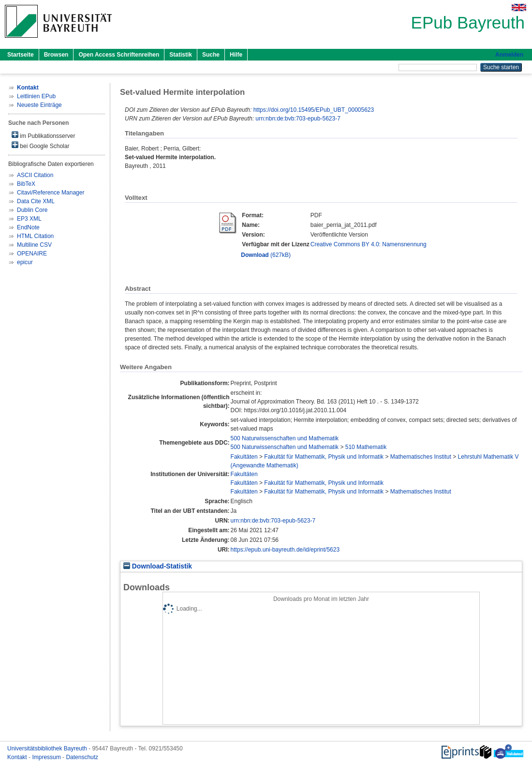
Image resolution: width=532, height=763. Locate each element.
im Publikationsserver (43, 135)
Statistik (181, 55)
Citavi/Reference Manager (51, 193)
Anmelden (509, 55)
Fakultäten (244, 457)
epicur (25, 262)
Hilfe (236, 55)
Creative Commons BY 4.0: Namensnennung (369, 244)
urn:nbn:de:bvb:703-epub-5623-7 (298, 119)
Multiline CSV (34, 245)
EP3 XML (29, 219)
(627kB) (266, 255)
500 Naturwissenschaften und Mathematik (285, 438)
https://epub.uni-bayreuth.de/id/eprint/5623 (285, 550)
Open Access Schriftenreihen (119, 55)
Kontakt (18, 757)
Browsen (56, 55)
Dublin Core (32, 210)
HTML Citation (35, 236)
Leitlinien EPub (36, 96)
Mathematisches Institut (421, 457)
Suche (211, 55)
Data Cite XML (36, 201)
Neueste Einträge (39, 105)
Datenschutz (82, 757)
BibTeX (26, 184)
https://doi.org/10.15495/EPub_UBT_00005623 (314, 110)
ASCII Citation (35, 175)
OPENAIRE (32, 254)
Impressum (47, 757)
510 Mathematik (366, 447)
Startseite (21, 55)
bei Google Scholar (40, 145)
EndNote (28, 227)
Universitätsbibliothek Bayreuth (48, 748)
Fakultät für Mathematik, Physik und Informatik (324, 457)
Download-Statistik (158, 566)
